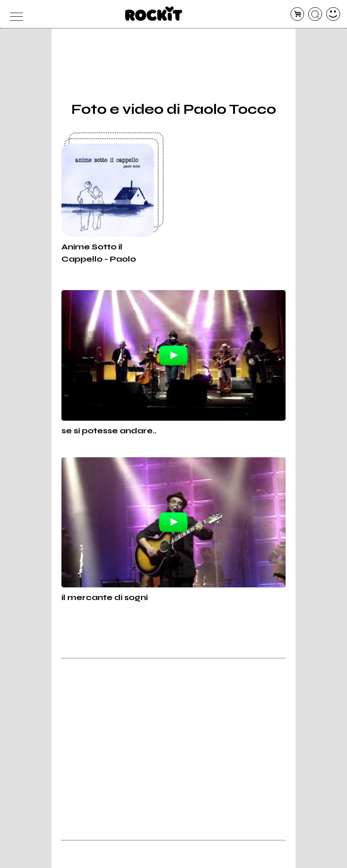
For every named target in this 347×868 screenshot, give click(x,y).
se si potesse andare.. (109, 431)
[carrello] (298, 14)
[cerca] (315, 14)
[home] (154, 14)
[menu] (14, 14)
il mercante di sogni (105, 597)
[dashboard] (333, 14)
